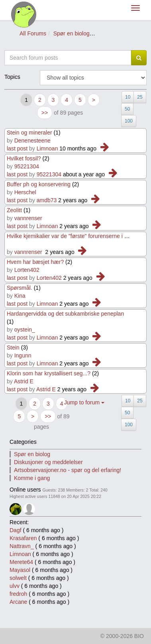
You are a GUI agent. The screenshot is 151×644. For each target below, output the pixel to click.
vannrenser (28, 218)
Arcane (18, 602)
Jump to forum (84, 402)
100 (129, 121)
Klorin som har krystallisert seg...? (49, 373)
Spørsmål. (20, 288)
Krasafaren (23, 538)
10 (128, 97)
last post (17, 148)
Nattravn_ (22, 546)
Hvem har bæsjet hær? (35, 262)
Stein (13, 347)
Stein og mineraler (29, 133)
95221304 (27, 166)
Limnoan (47, 148)
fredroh (18, 594)
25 (140, 97)
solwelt (18, 578)
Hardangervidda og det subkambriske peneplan (65, 314)
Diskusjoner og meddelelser (48, 462)
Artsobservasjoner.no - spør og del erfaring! (68, 470)
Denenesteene (32, 141)
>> (45, 113)
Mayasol (20, 570)
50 (127, 109)
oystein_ (25, 330)
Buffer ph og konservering (39, 184)
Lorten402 (27, 270)
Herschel (25, 192)
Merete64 (21, 562)
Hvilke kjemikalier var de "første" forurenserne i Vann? (73, 236)
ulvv (15, 586)
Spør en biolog (72, 33)
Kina (20, 296)
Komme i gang (32, 478)
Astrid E (24, 381)
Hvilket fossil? (25, 158)
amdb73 (47, 200)
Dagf (16, 530)
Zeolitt (15, 210)
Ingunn (23, 355)
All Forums (33, 33)
